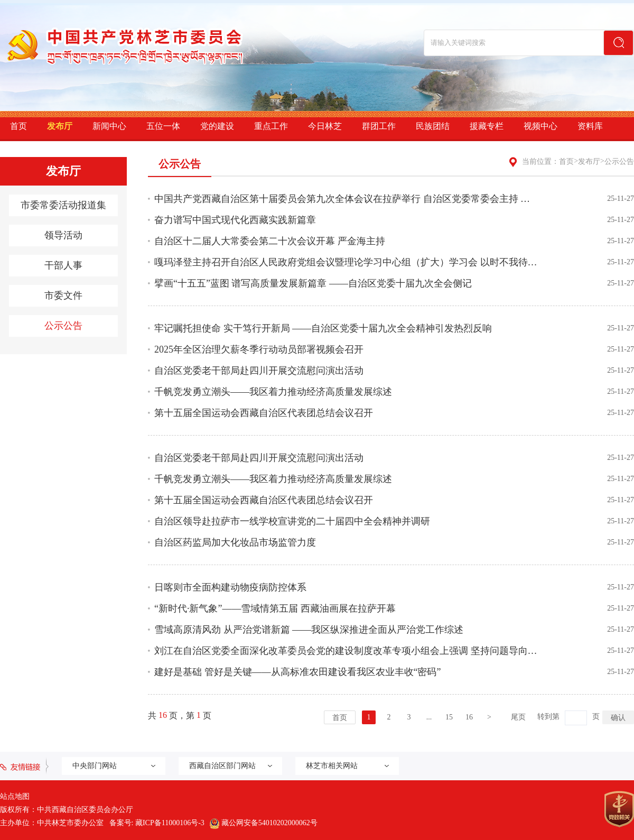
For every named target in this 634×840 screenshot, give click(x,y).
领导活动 (63, 235)
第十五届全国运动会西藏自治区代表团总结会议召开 (264, 413)
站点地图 (15, 796)
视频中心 (540, 126)
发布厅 (60, 126)
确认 (618, 717)
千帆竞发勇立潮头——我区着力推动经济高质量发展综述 (273, 392)
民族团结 (433, 126)
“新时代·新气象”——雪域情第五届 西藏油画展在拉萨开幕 (275, 608)
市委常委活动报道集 (63, 205)
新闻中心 (109, 126)
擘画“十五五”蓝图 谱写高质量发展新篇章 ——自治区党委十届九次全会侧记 (313, 283)
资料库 (590, 126)
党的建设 (217, 126)
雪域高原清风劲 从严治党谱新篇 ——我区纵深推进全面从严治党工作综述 (309, 630)
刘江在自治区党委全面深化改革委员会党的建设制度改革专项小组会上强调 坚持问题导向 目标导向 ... (346, 651)
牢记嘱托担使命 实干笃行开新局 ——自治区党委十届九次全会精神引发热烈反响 (323, 328)
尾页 (518, 717)
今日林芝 (325, 126)
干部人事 (63, 265)
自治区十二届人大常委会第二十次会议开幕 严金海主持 (270, 241)
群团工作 (379, 126)
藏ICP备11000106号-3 (170, 823)
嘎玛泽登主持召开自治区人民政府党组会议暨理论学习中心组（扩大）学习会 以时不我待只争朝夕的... (346, 262)
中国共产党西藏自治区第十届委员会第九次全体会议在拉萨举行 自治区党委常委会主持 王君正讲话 (346, 199)
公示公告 (63, 326)
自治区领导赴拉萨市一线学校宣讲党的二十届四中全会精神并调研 (292, 521)
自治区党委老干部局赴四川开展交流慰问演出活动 (259, 371)
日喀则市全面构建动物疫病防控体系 (230, 587)
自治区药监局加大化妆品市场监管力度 (235, 542)
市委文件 (63, 296)
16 (469, 717)
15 (449, 717)
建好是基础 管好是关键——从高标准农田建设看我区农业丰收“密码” (297, 672)
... (429, 717)
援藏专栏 (487, 126)
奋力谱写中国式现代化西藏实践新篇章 (235, 220)
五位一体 (163, 126)
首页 (18, 126)
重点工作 (271, 126)
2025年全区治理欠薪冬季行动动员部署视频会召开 (259, 349)
